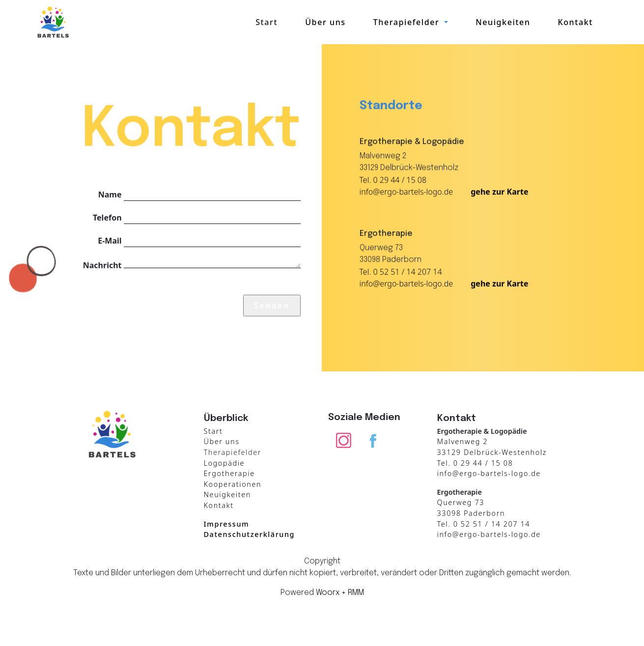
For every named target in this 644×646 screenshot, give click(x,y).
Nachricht (102, 265)
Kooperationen (233, 484)
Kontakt (575, 22)
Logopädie (224, 463)
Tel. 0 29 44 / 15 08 (393, 180)
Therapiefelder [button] (408, 22)
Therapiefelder (233, 452)
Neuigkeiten (503, 22)
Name (110, 194)
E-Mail (110, 240)
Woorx (328, 593)
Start (266, 22)
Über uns (325, 22)
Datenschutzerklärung (250, 534)
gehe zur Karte (499, 192)
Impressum (227, 524)
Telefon (107, 217)
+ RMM (353, 593)
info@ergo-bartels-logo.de (406, 192)
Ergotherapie (229, 473)
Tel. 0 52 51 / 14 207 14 (401, 272)
